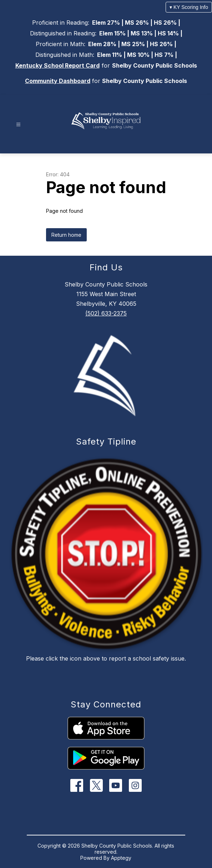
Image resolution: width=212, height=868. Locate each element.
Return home (66, 235)
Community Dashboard (58, 81)
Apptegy (121, 858)
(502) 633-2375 (106, 313)
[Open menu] (18, 125)
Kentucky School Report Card (57, 65)
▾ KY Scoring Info (189, 7)
